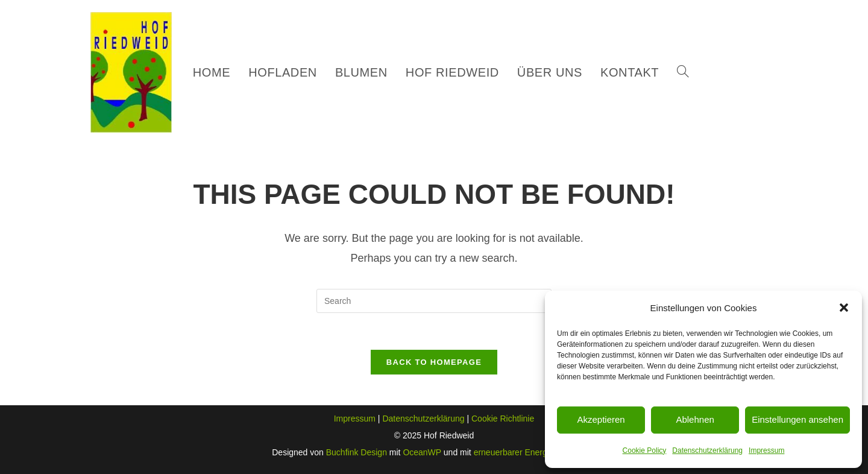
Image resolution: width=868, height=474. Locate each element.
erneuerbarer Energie (514, 452)
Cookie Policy (645, 450)
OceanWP (422, 452)
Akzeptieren (601, 419)
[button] (844, 308)
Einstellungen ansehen (797, 419)
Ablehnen (695, 419)
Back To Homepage (434, 362)
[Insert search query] (434, 301)
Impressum (766, 450)
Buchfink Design (357, 452)
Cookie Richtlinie (503, 419)
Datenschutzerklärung (707, 450)
